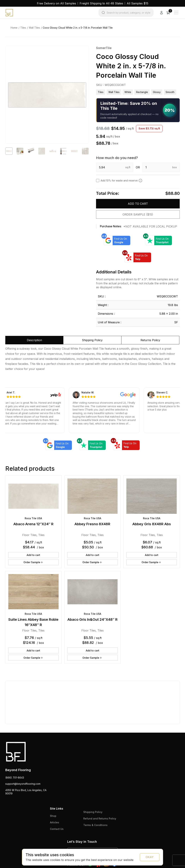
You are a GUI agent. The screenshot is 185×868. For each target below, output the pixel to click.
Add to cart (138, 204)
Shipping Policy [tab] (92, 340)
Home (14, 28)
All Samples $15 (138, 3)
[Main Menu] (176, 13)
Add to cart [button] (33, 555)
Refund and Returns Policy (100, 818)
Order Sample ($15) (138, 214)
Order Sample (33, 562)
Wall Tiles (34, 28)
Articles (55, 822)
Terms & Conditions (95, 825)
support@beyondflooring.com (23, 784)
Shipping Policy (93, 812)
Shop (53, 816)
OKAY (150, 857)
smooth (170, 92)
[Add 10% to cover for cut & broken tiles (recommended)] (140, 181)
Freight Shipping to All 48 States (101, 3)
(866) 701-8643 (15, 778)
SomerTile (104, 48)
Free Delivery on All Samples (56, 3)
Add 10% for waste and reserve (121, 181)
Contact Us (57, 829)
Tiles (23, 28)
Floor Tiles (29, 535)
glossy (157, 92)
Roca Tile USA (33, 518)
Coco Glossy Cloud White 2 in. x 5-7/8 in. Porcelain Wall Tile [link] (78, 28)
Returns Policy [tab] (150, 340)
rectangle (142, 92)
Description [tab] (34, 340)
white (128, 92)
